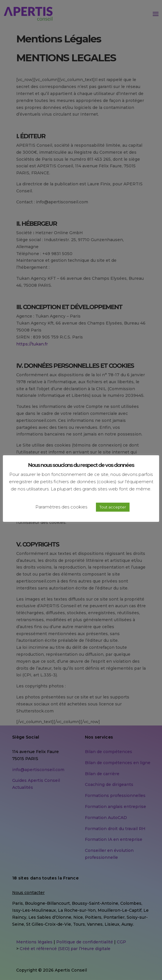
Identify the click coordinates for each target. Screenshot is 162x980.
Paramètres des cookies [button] (61, 507)
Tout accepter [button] (113, 507)
